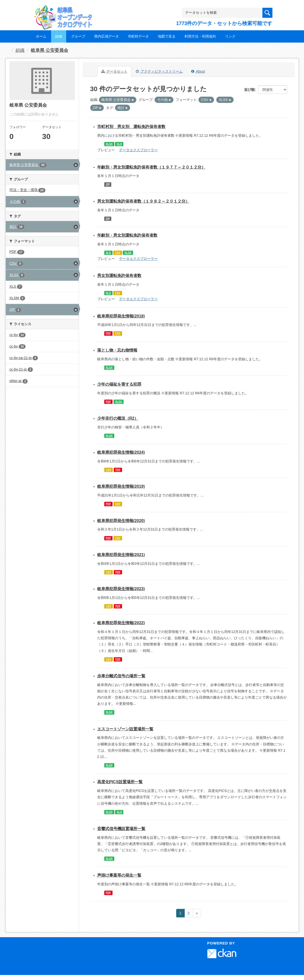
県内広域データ (107, 36)
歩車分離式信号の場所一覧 (121, 676)
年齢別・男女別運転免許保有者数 (127, 235)
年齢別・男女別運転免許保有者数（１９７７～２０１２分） (151, 167)
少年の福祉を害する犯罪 (119, 384)
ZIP (108, 185)
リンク (230, 36)
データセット (114, 71)
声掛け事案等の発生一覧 (119, 875)
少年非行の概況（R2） (118, 418)
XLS (119, 144)
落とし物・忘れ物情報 (117, 350)
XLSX (109, 144)
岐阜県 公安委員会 (49, 50)
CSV (118, 253)
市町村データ (138, 36)
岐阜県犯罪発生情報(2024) (121, 452)
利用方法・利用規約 (200, 36)
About (198, 71)
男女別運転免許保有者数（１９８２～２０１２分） (143, 201)
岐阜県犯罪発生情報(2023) (121, 589)
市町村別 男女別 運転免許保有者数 (131, 127)
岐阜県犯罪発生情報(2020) (121, 521)
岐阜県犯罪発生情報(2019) (121, 486)
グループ (78, 36)
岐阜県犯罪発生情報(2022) (121, 623)
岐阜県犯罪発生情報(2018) (121, 316)
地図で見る (167, 36)
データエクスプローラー (138, 150)
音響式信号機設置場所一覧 (121, 829)
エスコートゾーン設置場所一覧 (125, 729)
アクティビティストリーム (159, 71)
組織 (59, 36)
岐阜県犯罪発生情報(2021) (121, 555)
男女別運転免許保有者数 (119, 276)
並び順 (249, 90)
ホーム (41, 36)
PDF (108, 334)
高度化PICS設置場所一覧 (120, 782)
